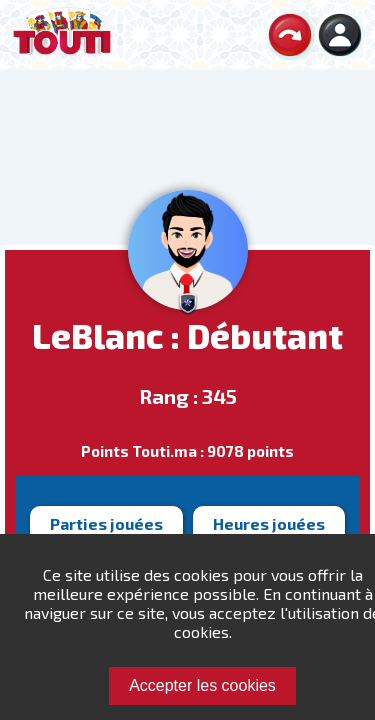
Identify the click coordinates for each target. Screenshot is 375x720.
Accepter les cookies (202, 685)
